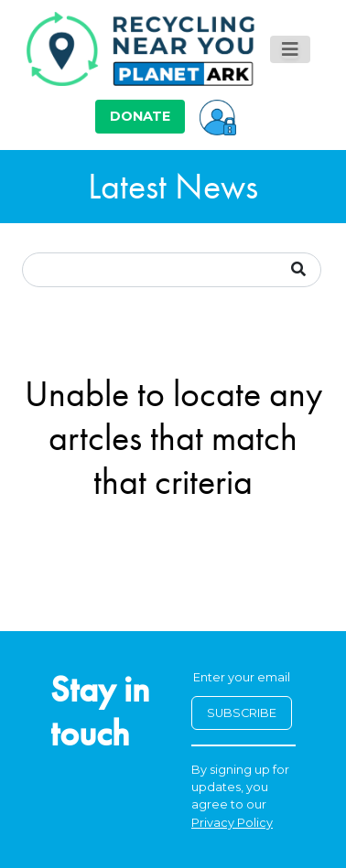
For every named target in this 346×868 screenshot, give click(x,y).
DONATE (140, 116)
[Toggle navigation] (290, 49)
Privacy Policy (232, 823)
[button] (218, 116)
